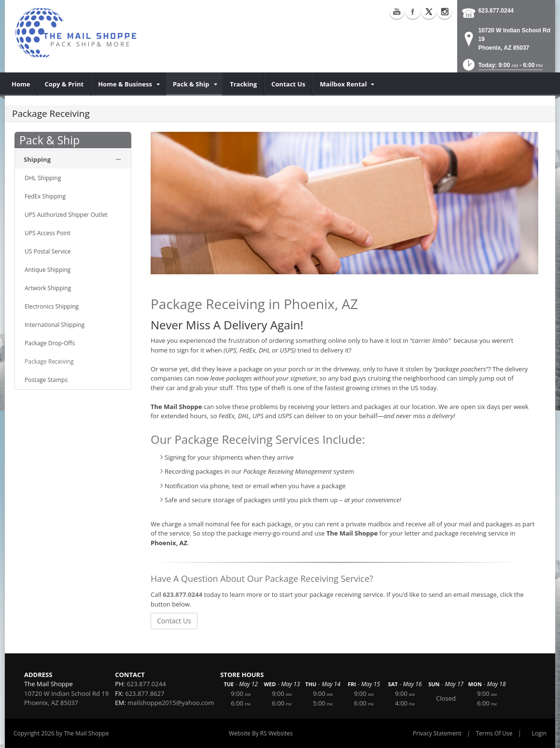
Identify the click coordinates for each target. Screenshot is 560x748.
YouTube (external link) (397, 12)
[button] (502, 68)
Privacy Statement (437, 733)
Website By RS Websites (261, 733)
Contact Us (174, 621)
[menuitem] (21, 84)
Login (539, 733)
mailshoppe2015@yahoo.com (171, 703)
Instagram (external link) (445, 12)
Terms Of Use (494, 733)
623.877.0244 (496, 11)
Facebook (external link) (413, 12)
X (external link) (429, 12)
